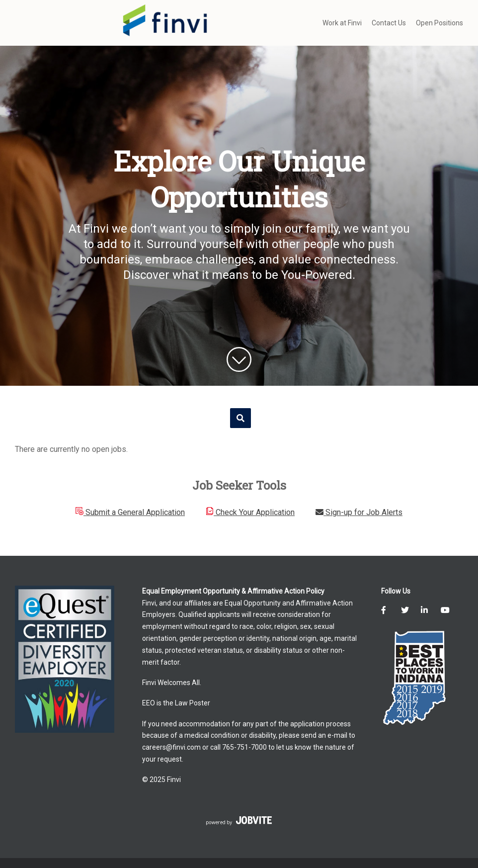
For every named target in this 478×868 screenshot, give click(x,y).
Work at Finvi (342, 23)
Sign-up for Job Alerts (359, 512)
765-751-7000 (244, 747)
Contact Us (389, 23)
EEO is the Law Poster (176, 703)
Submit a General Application (130, 512)
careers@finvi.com (171, 747)
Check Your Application (250, 512)
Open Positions (439, 23)
